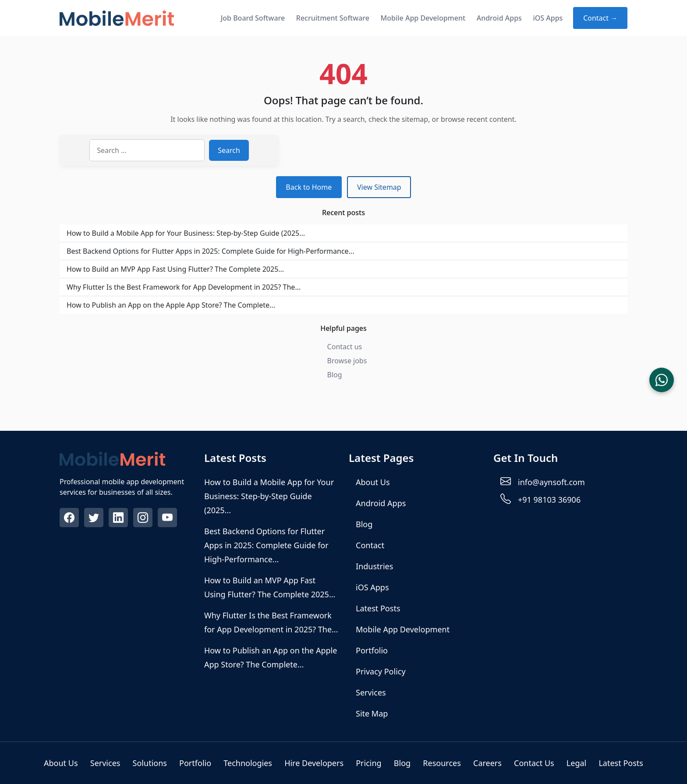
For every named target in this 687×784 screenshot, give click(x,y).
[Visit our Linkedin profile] (119, 519)
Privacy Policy (381, 671)
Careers (487, 763)
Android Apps (499, 18)
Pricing (368, 763)
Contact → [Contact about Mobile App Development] (600, 18)
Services (371, 692)
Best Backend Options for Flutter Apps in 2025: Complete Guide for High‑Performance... (210, 251)
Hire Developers (314, 763)
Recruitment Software (333, 18)
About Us (373, 482)
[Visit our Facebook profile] (70, 519)
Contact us (345, 347)
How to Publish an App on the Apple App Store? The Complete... (171, 305)
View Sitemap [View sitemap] (379, 187)
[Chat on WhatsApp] (662, 380)
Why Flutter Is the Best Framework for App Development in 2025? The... (184, 287)
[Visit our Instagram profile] (144, 519)
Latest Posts (378, 608)
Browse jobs (347, 361)
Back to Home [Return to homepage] (309, 187)
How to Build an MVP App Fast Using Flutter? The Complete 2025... (175, 269)
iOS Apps (548, 18)
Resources (442, 763)
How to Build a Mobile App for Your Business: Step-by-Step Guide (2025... (186, 233)
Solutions (150, 763)
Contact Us (534, 763)
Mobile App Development (423, 18)
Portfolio (372, 650)
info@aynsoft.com (551, 482)
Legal (576, 763)
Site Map (372, 713)
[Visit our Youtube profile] (168, 519)
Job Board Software (253, 18)
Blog (335, 375)
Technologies (248, 763)
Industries (374, 566)
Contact (370, 545)
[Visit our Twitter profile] (95, 519)
